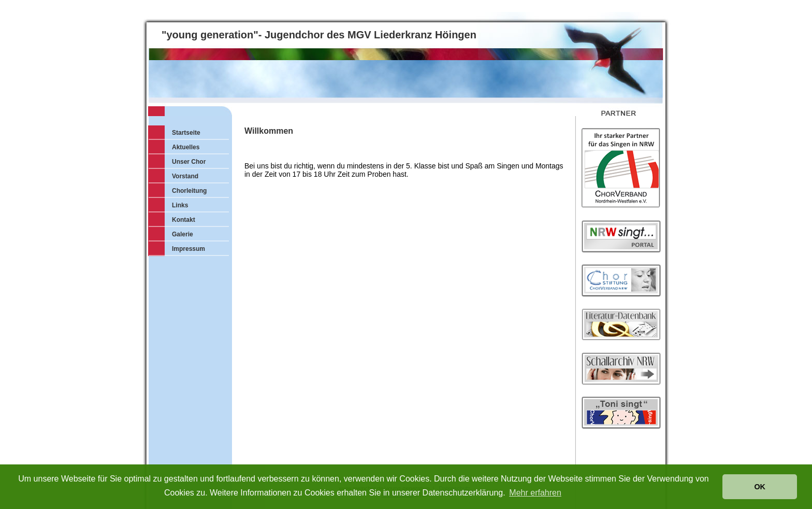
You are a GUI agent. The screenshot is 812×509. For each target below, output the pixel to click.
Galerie (183, 234)
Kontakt (184, 220)
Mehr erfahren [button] (535, 493)
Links (180, 205)
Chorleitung (189, 191)
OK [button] (760, 487)
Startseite (186, 133)
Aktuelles (186, 147)
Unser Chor (189, 162)
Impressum (189, 249)
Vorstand (185, 176)
